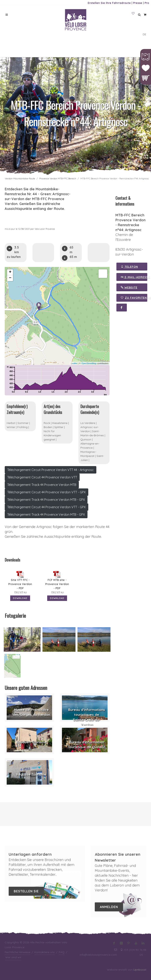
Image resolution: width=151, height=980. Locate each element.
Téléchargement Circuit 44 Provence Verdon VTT (42, 477)
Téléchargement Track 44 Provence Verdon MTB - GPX (46, 500)
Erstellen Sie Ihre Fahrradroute (109, 3)
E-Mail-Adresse (134, 277)
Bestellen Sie (26, 891)
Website (129, 287)
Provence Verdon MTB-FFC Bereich (58, 178)
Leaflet (74, 363)
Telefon (129, 267)
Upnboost (140, 970)
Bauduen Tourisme (31, 742)
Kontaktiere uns (45, 952)
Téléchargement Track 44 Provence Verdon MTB (42, 485)
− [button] (10, 278)
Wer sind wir (13, 957)
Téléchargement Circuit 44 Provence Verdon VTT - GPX (46, 492)
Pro (147, 3)
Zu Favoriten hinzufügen (134, 298)
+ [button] (10, 272)
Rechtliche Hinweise (17, 952)
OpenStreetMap (89, 363)
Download (20, 598)
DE (145, 34)
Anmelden (109, 907)
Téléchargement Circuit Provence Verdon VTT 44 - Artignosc (51, 470)
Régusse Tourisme (31, 774)
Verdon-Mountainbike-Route (20, 178)
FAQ (62, 952)
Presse (138, 3)
